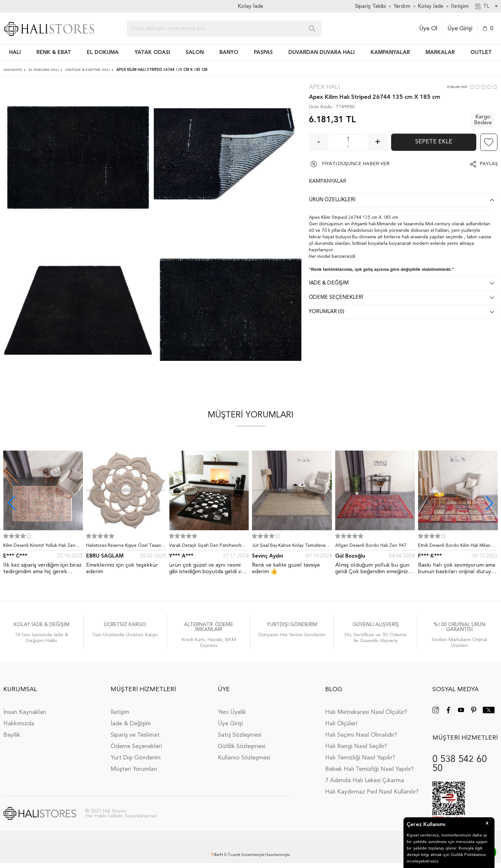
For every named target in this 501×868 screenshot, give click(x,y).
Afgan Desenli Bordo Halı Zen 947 (371, 546)
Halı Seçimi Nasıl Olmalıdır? (361, 735)
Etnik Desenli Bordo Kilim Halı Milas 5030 (454, 547)
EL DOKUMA (103, 53)
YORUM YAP (457, 87)
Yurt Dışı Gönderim (136, 758)
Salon (195, 53)
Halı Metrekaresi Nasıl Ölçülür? (366, 712)
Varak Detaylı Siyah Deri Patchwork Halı (205, 547)
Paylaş (489, 164)
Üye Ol (428, 29)
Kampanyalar (390, 53)
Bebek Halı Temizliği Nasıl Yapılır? (369, 769)
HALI (15, 53)
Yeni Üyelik (232, 712)
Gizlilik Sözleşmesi (242, 746)
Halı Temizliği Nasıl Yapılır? (360, 758)
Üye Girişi (460, 29)
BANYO (229, 53)
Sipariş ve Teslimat (135, 735)
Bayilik (12, 735)
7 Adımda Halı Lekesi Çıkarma (365, 781)
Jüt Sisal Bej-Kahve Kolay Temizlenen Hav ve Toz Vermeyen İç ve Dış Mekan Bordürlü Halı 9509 (291, 547)
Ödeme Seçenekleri (136, 746)
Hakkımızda (19, 724)
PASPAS (263, 53)
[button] (489, 503)
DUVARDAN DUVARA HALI (322, 53)
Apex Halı (324, 87)
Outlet (481, 53)
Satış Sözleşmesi (240, 735)
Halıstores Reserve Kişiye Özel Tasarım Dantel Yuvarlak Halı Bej (125, 547)
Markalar (440, 53)
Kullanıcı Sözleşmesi (244, 758)
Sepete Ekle (434, 142)
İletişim (120, 712)
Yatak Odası (152, 53)
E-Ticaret (232, 855)
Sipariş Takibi (370, 6)
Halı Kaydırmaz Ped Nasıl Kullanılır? (372, 792)
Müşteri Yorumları (134, 769)
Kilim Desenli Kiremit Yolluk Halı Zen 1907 (39, 547)
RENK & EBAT (54, 53)
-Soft (218, 855)
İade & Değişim (131, 724)
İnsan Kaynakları (25, 712)
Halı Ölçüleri (341, 724)
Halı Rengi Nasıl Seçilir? (356, 746)
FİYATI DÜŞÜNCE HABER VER (356, 164)
